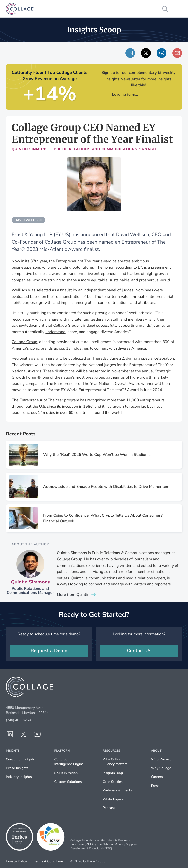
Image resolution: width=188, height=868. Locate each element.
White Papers (113, 799)
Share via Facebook (162, 53)
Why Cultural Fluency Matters (115, 762)
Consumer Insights (20, 759)
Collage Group (24, 342)
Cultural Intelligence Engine (69, 762)
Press (155, 786)
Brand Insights (17, 768)
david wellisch (29, 220)
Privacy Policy (16, 861)
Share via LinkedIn (130, 53)
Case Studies (113, 782)
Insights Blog (113, 773)
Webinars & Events (117, 790)
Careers (157, 777)
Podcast (109, 808)
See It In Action (66, 773)
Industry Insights (19, 777)
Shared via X (146, 53)
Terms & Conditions (49, 861)
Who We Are (161, 759)
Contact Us (139, 651)
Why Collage (161, 768)
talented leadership (92, 319)
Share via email (177, 53)
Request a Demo (49, 651)
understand (55, 332)
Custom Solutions (68, 782)
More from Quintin (73, 595)
